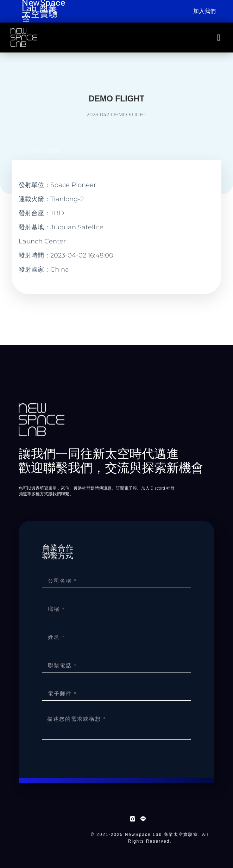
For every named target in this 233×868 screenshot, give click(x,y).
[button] (219, 38)
